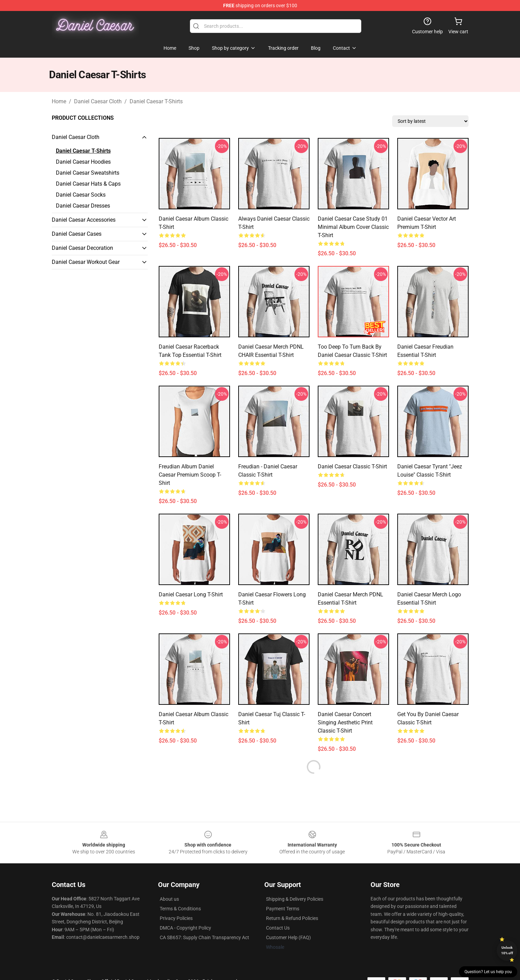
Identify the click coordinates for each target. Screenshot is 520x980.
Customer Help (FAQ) (288, 937)
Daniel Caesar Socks (81, 195)
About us (169, 899)
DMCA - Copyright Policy (185, 928)
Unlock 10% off (507, 950)
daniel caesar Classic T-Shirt (352, 466)
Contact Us (278, 928)
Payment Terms (283, 909)
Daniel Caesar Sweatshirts (88, 173)
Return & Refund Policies (292, 918)
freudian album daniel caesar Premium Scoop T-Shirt (190, 475)
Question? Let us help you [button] (488, 972)
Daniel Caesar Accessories (84, 220)
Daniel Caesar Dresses (83, 206)
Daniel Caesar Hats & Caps (88, 184)
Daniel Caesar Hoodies (83, 162)
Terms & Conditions (180, 909)
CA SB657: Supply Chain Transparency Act (204, 937)
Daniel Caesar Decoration (82, 248)
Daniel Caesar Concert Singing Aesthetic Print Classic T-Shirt (345, 722)
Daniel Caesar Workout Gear (86, 262)
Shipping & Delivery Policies (295, 899)
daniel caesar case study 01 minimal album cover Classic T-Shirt (353, 227)
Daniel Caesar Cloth (98, 101)
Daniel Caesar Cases (77, 234)
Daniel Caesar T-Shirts (156, 101)
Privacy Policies (176, 918)
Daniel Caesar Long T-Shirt (191, 594)
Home (59, 101)
